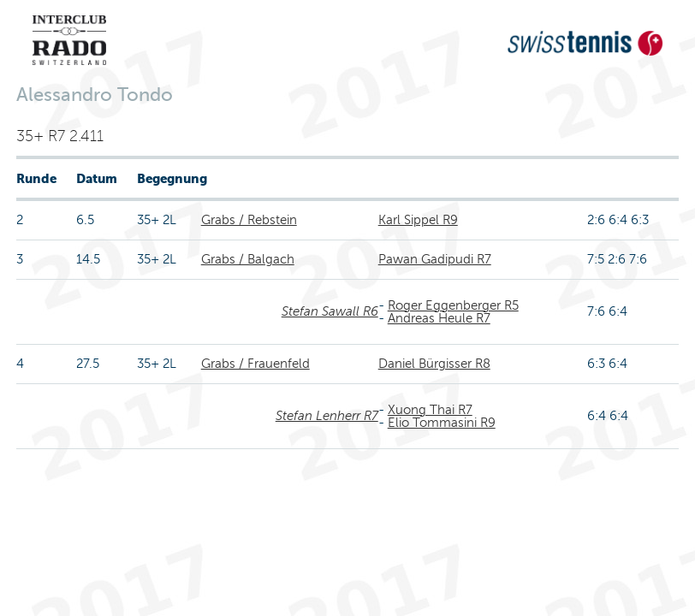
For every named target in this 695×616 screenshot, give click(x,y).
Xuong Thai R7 (430, 410)
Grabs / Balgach (248, 259)
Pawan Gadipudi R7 (435, 259)
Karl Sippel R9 (418, 220)
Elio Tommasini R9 (442, 423)
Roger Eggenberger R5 (453, 305)
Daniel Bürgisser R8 (434, 364)
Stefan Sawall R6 (330, 311)
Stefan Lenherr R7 (327, 416)
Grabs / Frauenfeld (255, 364)
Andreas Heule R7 (439, 318)
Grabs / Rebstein (249, 220)
